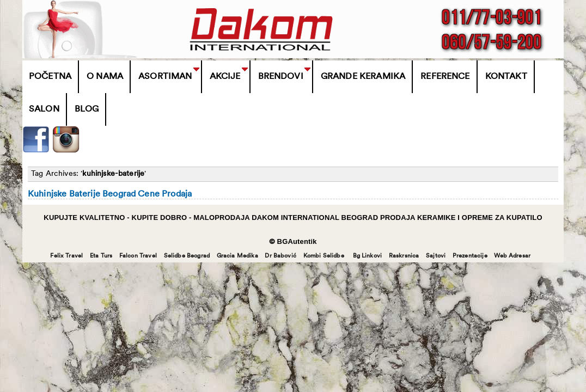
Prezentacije (470, 256)
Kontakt (506, 77)
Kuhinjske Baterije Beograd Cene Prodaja (110, 194)
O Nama (105, 77)
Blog (87, 109)
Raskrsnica (404, 256)
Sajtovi (436, 256)
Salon (44, 109)
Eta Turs (101, 256)
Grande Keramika (363, 77)
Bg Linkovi (368, 256)
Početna (50, 77)
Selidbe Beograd (187, 256)
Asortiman (165, 77)
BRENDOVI (281, 77)
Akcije (225, 77)
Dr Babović (280, 256)
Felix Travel (66, 256)
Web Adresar (512, 256)
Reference (445, 77)
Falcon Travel (138, 256)
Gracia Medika (237, 256)
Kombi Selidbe (324, 256)
